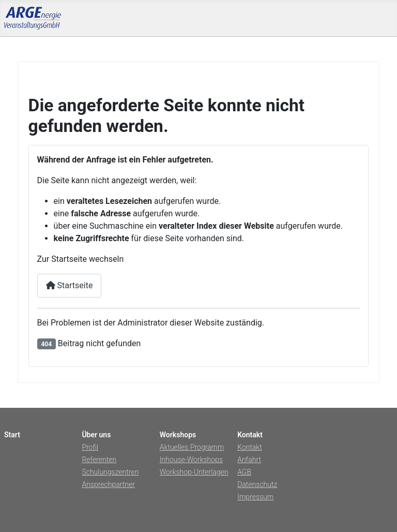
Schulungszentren (110, 472)
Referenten (99, 460)
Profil (90, 447)
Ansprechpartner (108, 484)
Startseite (70, 285)
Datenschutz (257, 484)
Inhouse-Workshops (191, 460)
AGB (244, 472)
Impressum (255, 497)
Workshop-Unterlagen (194, 472)
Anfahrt (249, 460)
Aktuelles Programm (192, 447)
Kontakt (250, 447)
